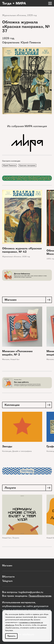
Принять (11, 636)
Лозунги (16, 538)
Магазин (6, 359)
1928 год (26, 256)
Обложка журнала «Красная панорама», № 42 (22, 250)
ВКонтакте (8, 577)
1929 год (32, 15)
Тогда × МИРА (14, 3)
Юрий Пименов (9, 165)
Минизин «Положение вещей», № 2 (17, 353)
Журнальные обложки (14, 15)
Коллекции (7, 451)
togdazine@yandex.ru (31, 592)
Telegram (7, 581)
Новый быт (15, 359)
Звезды (7, 446)
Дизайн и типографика (22, 451)
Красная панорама (27, 165)
